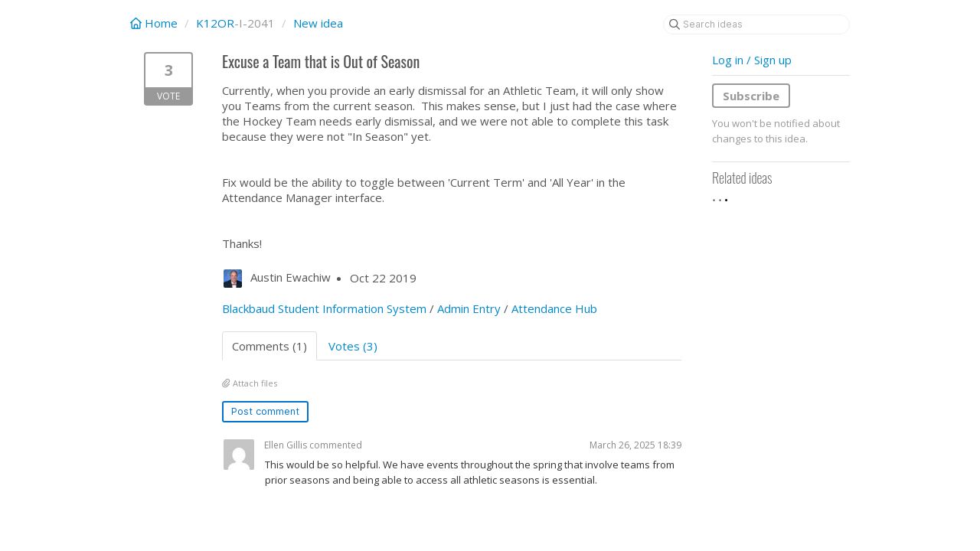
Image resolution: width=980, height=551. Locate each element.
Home (155, 23)
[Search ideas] (756, 24)
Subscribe (751, 96)
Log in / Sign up (752, 60)
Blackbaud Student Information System (324, 308)
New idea (318, 23)
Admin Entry (469, 308)
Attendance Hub (554, 308)
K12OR (215, 23)
